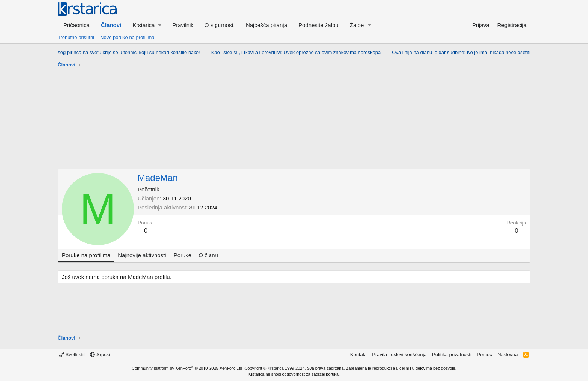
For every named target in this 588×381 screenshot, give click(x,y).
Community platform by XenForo (187, 368)
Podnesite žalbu (319, 25)
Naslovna (507, 355)
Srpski (100, 355)
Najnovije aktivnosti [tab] (142, 255)
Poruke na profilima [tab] (86, 255)
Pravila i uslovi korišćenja (399, 355)
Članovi (111, 25)
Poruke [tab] (183, 255)
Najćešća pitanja (267, 25)
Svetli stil (72, 355)
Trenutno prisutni (76, 37)
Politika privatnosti (452, 355)
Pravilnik (183, 25)
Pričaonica (76, 25)
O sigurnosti (220, 25)
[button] (147, 25)
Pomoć (484, 355)
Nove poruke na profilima (127, 37)
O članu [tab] (208, 255)
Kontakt (358, 355)
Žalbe (357, 25)
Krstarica (276, 368)
